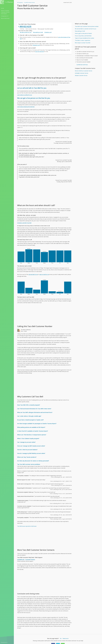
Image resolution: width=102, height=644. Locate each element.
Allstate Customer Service (81, 75)
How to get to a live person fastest (83, 33)
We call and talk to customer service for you (86, 29)
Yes (61, 639)
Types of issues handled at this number (85, 38)
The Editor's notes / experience (83, 40)
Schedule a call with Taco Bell (24, 223)
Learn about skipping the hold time (26, 107)
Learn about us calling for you (25, 95)
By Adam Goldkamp (26, 330)
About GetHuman (5, 18)
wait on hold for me (44, 274)
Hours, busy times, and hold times (83, 36)
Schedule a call (48, 32)
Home (2, 8)
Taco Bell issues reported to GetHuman (27, 526)
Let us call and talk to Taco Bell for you (32, 88)
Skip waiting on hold (38, 32)
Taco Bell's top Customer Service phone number (87, 26)
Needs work (66, 639)
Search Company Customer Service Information (5, 12)
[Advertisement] (44, 65)
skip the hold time (40, 52)
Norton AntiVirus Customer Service (84, 71)
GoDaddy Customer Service (82, 73)
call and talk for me (33, 274)
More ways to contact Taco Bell (83, 43)
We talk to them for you (26, 32)
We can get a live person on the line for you (34, 98)
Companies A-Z (5, 16)
